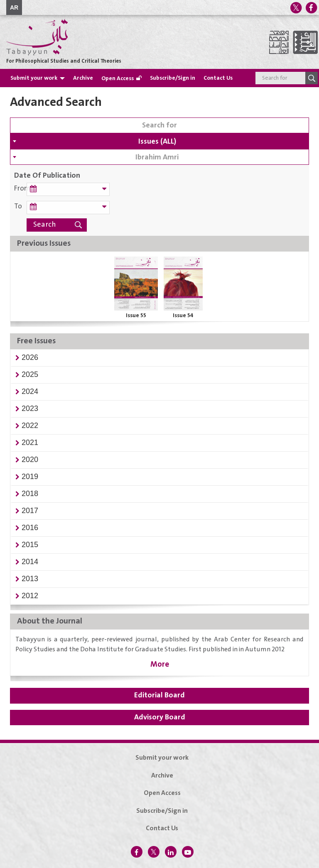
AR (14, 7)
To (18, 207)
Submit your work (34, 78)
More (160, 664)
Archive (83, 78)
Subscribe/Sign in (173, 78)
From (20, 189)
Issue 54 (183, 315)
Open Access (118, 78)
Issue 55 (136, 315)
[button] (30, 357)
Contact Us (218, 78)
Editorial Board (159, 695)
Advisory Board (160, 717)
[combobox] (159, 141)
